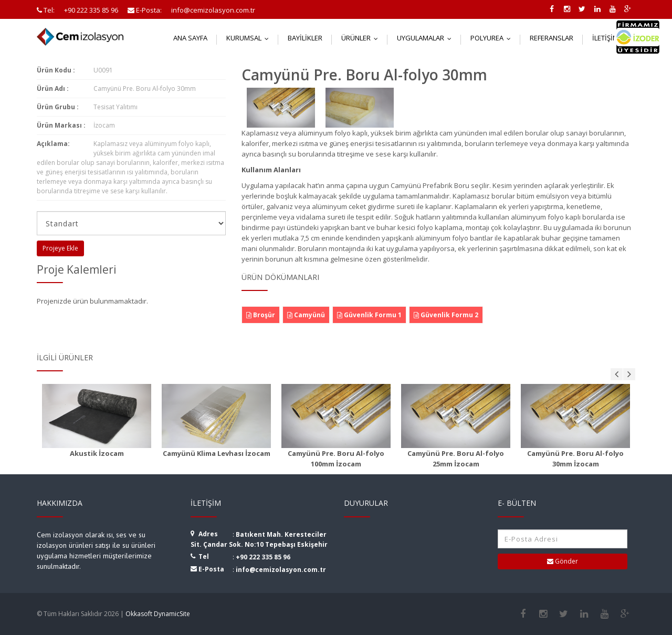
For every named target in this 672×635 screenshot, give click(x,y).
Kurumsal (250, 38)
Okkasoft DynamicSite (158, 614)
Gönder (563, 561)
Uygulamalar (427, 38)
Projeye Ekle (60, 248)
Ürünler (362, 38)
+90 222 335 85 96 (263, 557)
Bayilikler (305, 38)
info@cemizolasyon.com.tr (281, 570)
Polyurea (493, 38)
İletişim (611, 38)
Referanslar (552, 38)
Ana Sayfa (190, 38)
